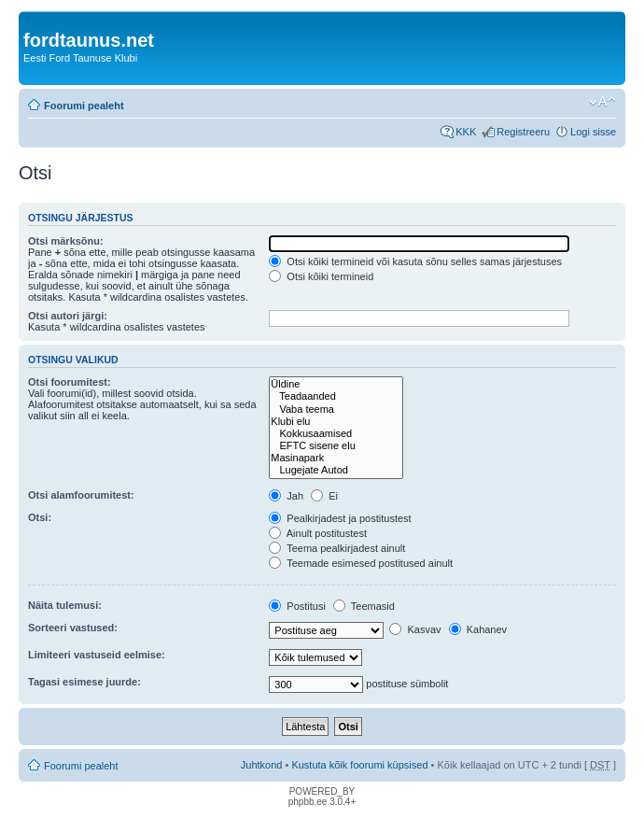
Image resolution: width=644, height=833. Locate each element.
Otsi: (40, 517)
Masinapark (336, 458)
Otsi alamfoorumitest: (81, 495)
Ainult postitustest (318, 533)
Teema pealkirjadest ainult (337, 548)
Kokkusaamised (336, 434)
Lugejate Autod (336, 470)
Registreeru (523, 132)
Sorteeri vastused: (73, 628)
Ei (324, 496)
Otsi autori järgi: (68, 316)
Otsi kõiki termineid (321, 276)
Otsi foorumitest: (70, 382)
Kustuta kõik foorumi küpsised (359, 765)
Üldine (336, 384)
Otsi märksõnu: (66, 241)
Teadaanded (336, 396)
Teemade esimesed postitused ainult (361, 563)
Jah (286, 496)
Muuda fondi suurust (602, 102)
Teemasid (364, 606)
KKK (466, 132)
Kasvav (415, 629)
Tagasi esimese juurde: (84, 682)
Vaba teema (336, 409)
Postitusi (297, 606)
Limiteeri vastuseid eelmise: (97, 655)
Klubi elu (336, 422)
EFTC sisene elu (336, 446)
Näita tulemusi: (65, 605)
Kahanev (478, 629)
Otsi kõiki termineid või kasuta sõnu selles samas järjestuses (415, 261)
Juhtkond (262, 765)
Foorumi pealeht (84, 106)
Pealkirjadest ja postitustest (340, 518)
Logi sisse (593, 132)
